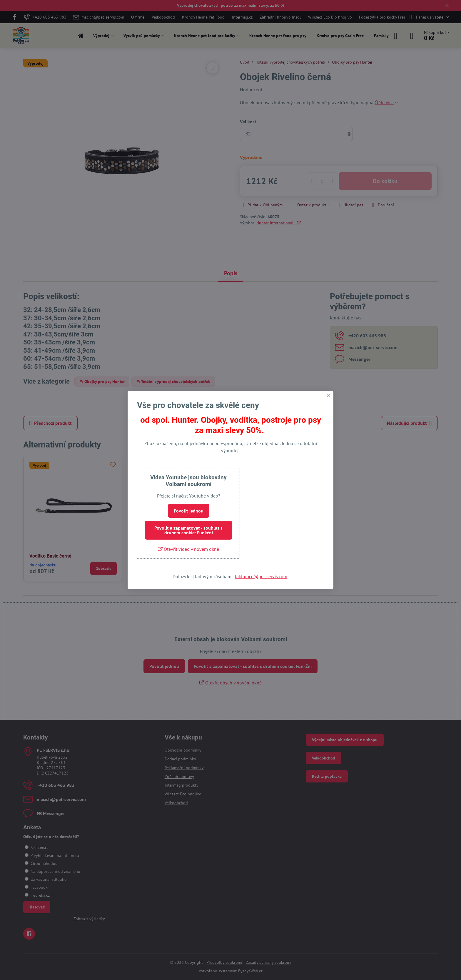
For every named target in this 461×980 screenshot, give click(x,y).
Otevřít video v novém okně (188, 549)
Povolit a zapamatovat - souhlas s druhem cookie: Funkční (188, 530)
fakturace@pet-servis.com (261, 576)
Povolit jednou (189, 511)
